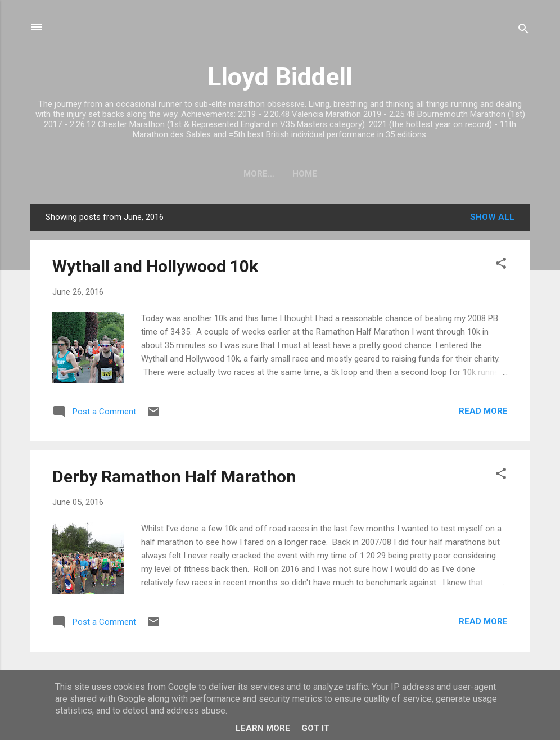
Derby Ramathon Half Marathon (174, 477)
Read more (483, 411)
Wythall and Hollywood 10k (155, 266)
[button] (501, 265)
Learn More (263, 728)
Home (280, 174)
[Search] (523, 31)
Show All (492, 217)
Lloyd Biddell (280, 77)
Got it (315, 728)
